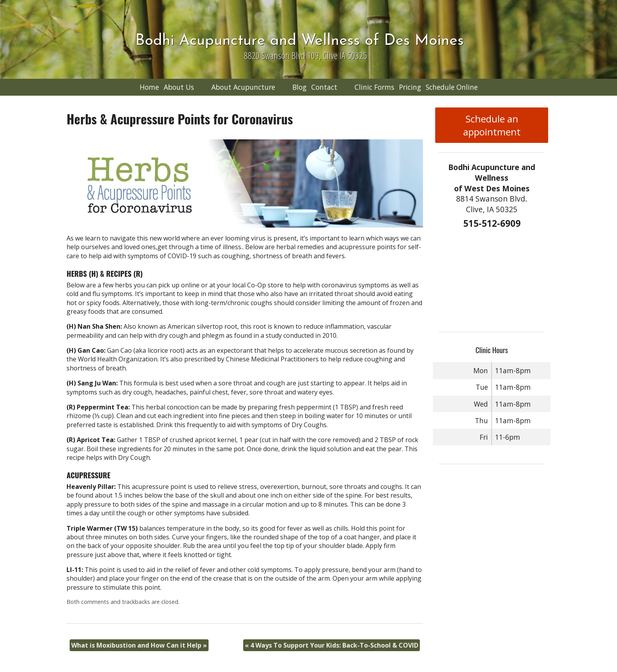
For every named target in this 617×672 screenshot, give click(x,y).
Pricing (410, 87)
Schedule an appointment (492, 125)
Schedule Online (452, 87)
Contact (324, 87)
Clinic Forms (374, 87)
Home (149, 87)
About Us (179, 87)
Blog (299, 87)
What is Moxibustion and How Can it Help (139, 645)
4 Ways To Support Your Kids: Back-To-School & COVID (332, 645)
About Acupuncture (243, 87)
